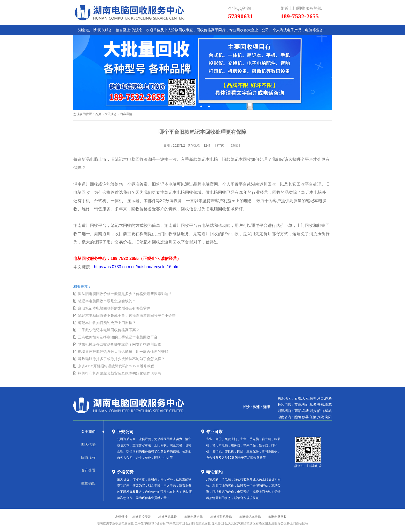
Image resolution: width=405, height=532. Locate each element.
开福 (321, 405)
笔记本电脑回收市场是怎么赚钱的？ (107, 301)
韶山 (321, 411)
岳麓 (313, 405)
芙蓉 (298, 405)
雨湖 (298, 411)
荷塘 (313, 398)
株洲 (256, 407)
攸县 (305, 417)
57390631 (240, 16)
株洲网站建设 (168, 517)
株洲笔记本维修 (250, 517)
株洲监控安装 (142, 517)
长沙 (246, 407)
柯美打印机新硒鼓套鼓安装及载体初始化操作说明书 (120, 373)
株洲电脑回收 (277, 517)
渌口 (321, 398)
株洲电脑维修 (193, 517)
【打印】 (220, 146)
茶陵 (313, 417)
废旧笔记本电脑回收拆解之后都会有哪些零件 (114, 308)
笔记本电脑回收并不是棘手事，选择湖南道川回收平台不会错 (127, 315)
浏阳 (328, 417)
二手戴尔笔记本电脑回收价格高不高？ (109, 330)
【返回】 (235, 146)
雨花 (328, 405)
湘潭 (267, 407)
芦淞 (328, 398)
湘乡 (313, 411)
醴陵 (298, 417)
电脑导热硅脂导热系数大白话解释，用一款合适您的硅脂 (123, 352)
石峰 (298, 398)
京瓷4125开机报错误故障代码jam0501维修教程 (116, 366)
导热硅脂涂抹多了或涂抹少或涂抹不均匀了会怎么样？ (121, 359)
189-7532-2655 (300, 16)
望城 (328, 411)
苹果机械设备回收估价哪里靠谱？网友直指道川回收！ (121, 344)
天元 (305, 398)
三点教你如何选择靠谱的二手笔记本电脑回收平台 (118, 337)
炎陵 (321, 417)
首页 (98, 114)
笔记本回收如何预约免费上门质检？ (107, 323)
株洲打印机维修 (221, 517)
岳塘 (305, 411)
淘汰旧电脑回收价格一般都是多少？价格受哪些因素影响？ (125, 294)
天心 (305, 405)
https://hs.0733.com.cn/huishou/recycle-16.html (137, 267)
